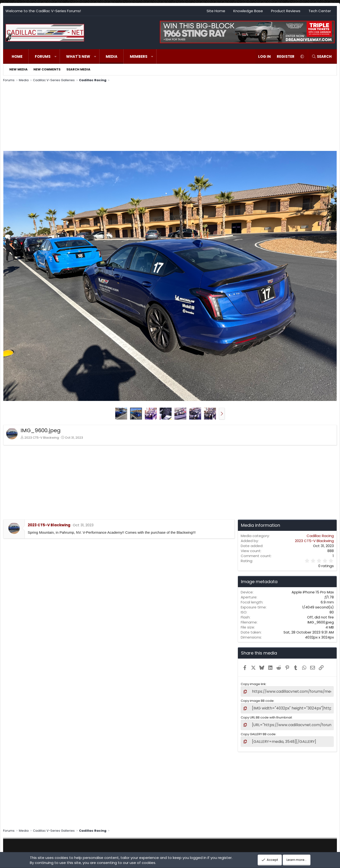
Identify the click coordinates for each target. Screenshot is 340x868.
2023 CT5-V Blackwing (42, 438)
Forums (43, 56)
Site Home (216, 11)
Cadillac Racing (320, 536)
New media (18, 69)
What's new (78, 56)
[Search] (322, 56)
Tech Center (320, 11)
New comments (47, 69)
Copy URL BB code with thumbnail (266, 716)
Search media (78, 69)
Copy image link (253, 684)
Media (112, 56)
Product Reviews (286, 11)
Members (139, 56)
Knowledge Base (248, 11)
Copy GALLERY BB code (258, 732)
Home (17, 56)
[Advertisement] (146, 117)
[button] (55, 56)
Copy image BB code (257, 700)
